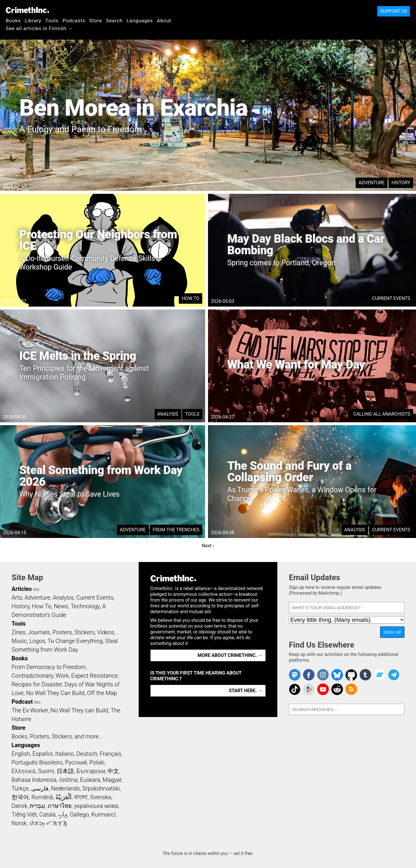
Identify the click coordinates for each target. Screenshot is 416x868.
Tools (52, 21)
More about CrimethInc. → (230, 655)
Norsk (19, 823)
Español (42, 754)
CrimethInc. (27, 10)
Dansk (19, 806)
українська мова (96, 806)
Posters (62, 632)
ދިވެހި (63, 814)
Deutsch (87, 754)
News (61, 606)
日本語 (65, 771)
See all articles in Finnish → (39, 28)
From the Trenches (176, 530)
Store (96, 21)
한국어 (20, 797)
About (164, 21)
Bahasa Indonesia (34, 780)
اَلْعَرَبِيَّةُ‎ (64, 797)
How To (191, 298)
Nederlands (65, 788)
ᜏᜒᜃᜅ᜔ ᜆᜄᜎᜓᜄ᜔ (48, 823)
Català (47, 814)
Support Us (394, 11)
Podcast (22, 702)
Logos (37, 641)
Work (62, 676)
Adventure (372, 183)
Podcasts (74, 21)
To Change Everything (75, 641)
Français (110, 754)
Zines (18, 632)
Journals (39, 632)
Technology (85, 606)
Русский (76, 762)
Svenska (101, 797)
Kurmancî (103, 814)
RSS (36, 590)
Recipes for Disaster (37, 684)
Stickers (85, 632)
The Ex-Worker (30, 710)
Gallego (79, 814)
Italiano (64, 754)
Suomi (46, 771)
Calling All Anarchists (382, 414)
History (401, 183)
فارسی (40, 788)
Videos (106, 632)
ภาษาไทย (60, 806)
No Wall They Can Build (55, 693)
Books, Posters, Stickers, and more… (57, 736)
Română (42, 797)
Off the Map (102, 693)
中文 (113, 771)
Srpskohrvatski (101, 788)
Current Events (391, 298)
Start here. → (246, 691)
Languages (140, 21)
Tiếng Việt (24, 814)
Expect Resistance (95, 676)
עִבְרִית (37, 806)
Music (19, 641)
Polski (97, 762)
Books (13, 21)
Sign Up (392, 632)
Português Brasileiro (37, 762)
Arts (17, 598)
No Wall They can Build (79, 710)
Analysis (168, 414)
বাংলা (81, 797)
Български (91, 771)
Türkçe (20, 788)
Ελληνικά (23, 771)
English (21, 754)
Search (114, 21)
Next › (208, 546)
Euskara (90, 780)
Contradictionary (32, 676)
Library (33, 21)
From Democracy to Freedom (49, 667)
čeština (68, 780)
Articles (22, 589)
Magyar (112, 780)
